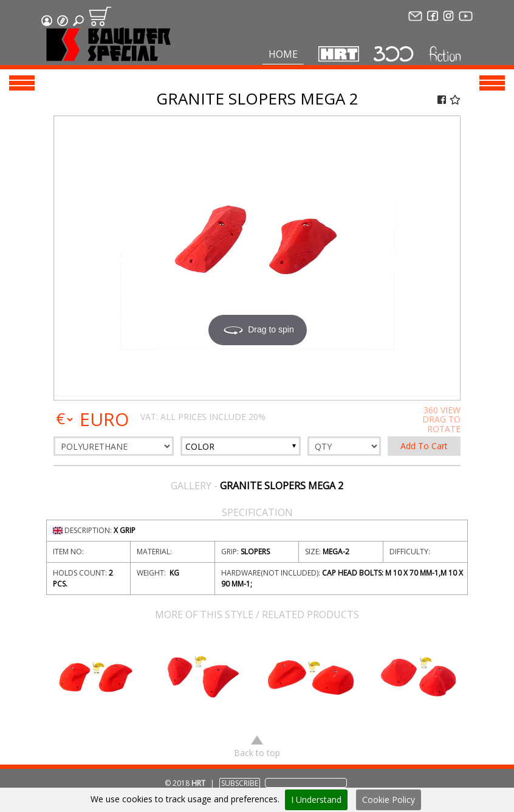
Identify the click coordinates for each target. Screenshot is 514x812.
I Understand (316, 800)
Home (283, 54)
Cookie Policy (389, 800)
